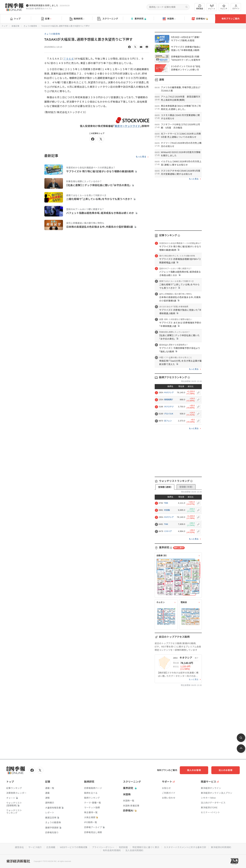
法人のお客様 (226, 770)
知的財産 (123, 847)
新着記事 (15, 26)
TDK (166, 503)
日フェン (168, 421)
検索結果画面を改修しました (44, 5)
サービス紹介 (35, 847)
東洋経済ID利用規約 (221, 847)
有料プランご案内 (230, 19)
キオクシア (169, 393)
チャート (212, 7)
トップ (15, 19)
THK (166, 524)
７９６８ (69, 59)
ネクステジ (169, 407)
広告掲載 (51, 847)
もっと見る (141, 157)
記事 (46, 19)
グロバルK (169, 414)
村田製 (167, 510)
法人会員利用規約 (134, 850)
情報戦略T (169, 400)
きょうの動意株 (30, 26)
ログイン (236, 7)
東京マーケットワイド (127, 126)
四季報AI (200, 19)
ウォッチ (224, 7)
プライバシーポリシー (103, 847)
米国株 (169, 19)
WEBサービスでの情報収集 (74, 847)
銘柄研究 (77, 19)
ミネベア (168, 531)
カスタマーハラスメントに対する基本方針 (185, 847)
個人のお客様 (194, 770)
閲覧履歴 (200, 7)
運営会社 (19, 847)
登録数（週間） (165, 487)
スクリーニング (108, 19)
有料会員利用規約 (112, 850)
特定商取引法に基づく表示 (146, 847)
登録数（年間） (186, 487)
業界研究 (138, 19)
